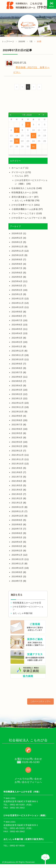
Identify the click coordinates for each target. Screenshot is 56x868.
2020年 (22, 41)
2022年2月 (17, 446)
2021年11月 (18, 459)
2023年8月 (17, 368)
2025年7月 (17, 268)
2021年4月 (17, 490)
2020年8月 (17, 524)
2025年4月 (17, 281)
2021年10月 (18, 464)
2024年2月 (17, 342)
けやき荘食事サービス (22, 205)
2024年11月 (18, 303)
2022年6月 (17, 429)
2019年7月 (17, 581)
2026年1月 (17, 242)
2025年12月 (18, 247)
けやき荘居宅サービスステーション (28, 608)
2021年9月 (17, 468)
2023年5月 (17, 381)
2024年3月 (17, 338)
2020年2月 (17, 551)
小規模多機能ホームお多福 (25, 209)
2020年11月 (18, 511)
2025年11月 (18, 251)
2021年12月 (18, 455)
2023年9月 (17, 364)
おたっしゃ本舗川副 (25, 200)
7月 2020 (27, 115)
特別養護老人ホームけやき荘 (27, 603)
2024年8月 (17, 316)
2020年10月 (18, 516)
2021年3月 (17, 494)
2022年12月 (18, 403)
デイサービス (18, 172)
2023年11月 (18, 355)
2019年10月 (18, 568)
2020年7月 (17, 529)
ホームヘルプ (18, 168)
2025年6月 (17, 273)
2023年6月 (17, 377)
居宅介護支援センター (22, 197)
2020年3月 (17, 546)
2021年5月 (17, 485)
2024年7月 (17, 320)
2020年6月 (17, 533)
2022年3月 (17, 442)
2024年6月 (17, 325)
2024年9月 (17, 312)
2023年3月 (17, 390)
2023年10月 (18, 359)
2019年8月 (17, 577)
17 (34, 136)
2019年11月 (18, 564)
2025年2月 (17, 290)
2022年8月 (17, 420)
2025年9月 (17, 260)
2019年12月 (18, 559)
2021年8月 (17, 472)
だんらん (19, 176)
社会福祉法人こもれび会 (24, 188)
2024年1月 (17, 346)
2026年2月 (17, 238)
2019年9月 (17, 572)
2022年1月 (17, 451)
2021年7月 (17, 477)
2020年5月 (17, 537)
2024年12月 (18, 299)
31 (34, 146)
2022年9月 (17, 416)
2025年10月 (18, 255)
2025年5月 (17, 277)
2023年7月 (17, 372)
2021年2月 (17, 498)
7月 (31, 41)
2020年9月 (17, 520)
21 (17, 141)
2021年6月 (17, 481)
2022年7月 (17, 425)
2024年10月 (18, 307)
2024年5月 (17, 329)
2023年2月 (17, 394)
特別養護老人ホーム (21, 192)
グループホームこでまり (24, 213)
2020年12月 (18, 507)
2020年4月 (17, 542)
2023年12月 (18, 351)
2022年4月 (17, 438)
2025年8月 (17, 264)
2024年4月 (17, 333)
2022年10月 (18, 412)
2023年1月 (17, 398)
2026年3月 (17, 233)
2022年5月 (17, 433)
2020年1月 (17, 555)
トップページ (8, 41)
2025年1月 (17, 294)
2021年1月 (17, 503)
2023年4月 (17, 386)
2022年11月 (18, 407)
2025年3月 (17, 286)
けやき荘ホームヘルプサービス (27, 218)
